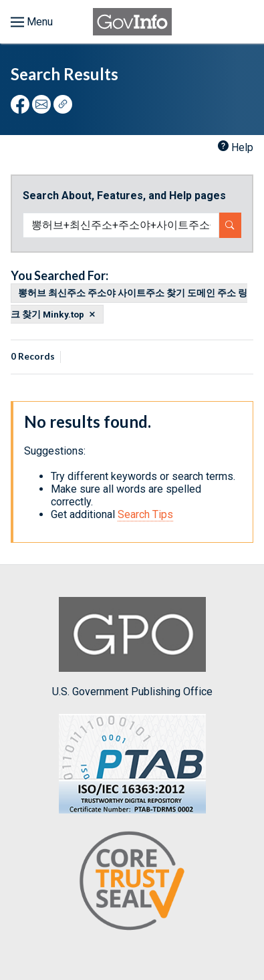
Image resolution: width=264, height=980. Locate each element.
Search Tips (145, 514)
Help (242, 147)
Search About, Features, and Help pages (124, 196)
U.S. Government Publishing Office (132, 647)
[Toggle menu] (32, 22)
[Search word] (121, 225)
